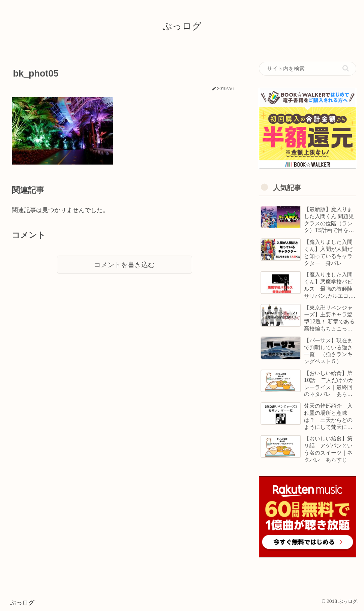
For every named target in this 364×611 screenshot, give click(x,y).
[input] (308, 69)
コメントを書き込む (124, 265)
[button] (346, 68)
